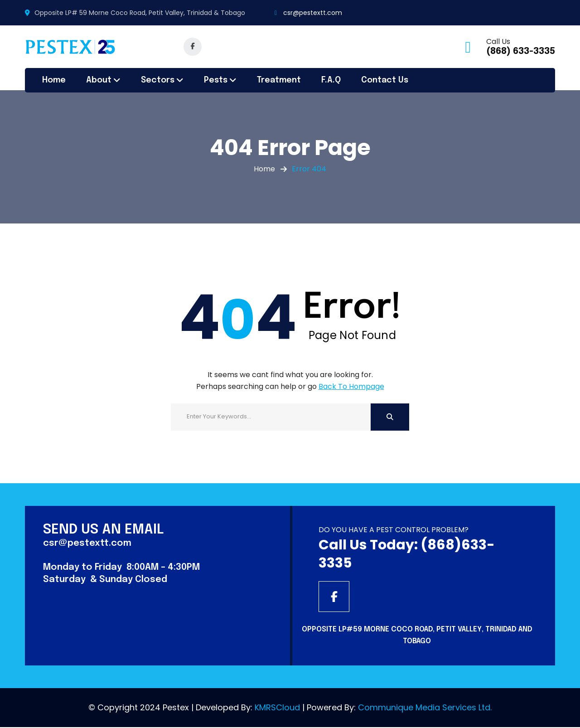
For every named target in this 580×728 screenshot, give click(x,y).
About (99, 80)
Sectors (158, 80)
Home (54, 80)
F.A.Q (331, 80)
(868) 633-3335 (521, 51)
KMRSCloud (277, 708)
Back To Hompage (351, 386)
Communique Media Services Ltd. (425, 708)
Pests (216, 80)
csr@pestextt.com (313, 13)
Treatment (279, 80)
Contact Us (385, 80)
